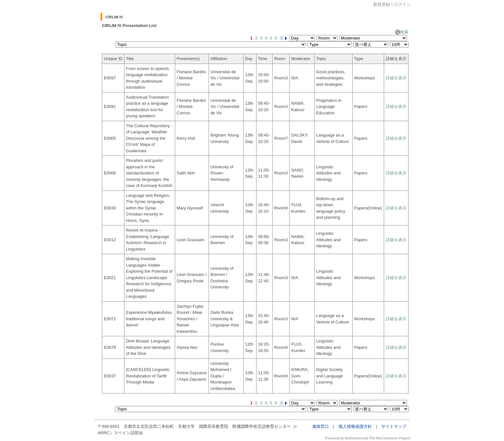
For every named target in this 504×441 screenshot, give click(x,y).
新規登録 (382, 4)
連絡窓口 (320, 426)
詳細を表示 (396, 78)
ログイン (402, 4)
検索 (402, 32)
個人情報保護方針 (355, 426)
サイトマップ (394, 426)
